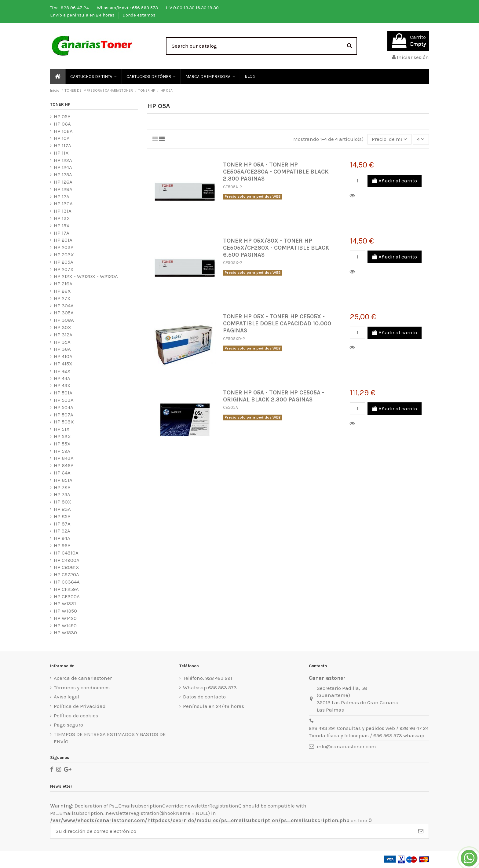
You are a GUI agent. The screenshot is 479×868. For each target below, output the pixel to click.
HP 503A (64, 400)
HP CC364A (67, 582)
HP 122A (63, 160)
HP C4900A (67, 560)
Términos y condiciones (82, 687)
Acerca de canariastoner (83, 678)
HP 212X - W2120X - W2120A (86, 276)
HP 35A (62, 342)
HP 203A (64, 247)
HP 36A (62, 349)
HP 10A (62, 138)
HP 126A (63, 182)
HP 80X (62, 502)
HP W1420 (65, 618)
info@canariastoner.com (346, 746)
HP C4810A (66, 553)
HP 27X (62, 298)
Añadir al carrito (395, 181)
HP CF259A (66, 589)
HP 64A (62, 473)
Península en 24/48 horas (214, 706)
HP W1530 (65, 632)
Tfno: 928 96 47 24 (70, 8)
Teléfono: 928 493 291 (208, 678)
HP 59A (62, 451)
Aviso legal (67, 697)
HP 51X (62, 429)
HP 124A (63, 167)
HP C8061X (66, 567)
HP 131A (63, 211)
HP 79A (62, 494)
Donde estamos (139, 15)
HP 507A (64, 415)
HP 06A (62, 124)
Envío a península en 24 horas (83, 15)
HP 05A (62, 116)
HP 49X (62, 385)
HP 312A (63, 335)
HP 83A (62, 509)
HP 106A (63, 131)
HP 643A (64, 458)
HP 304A (64, 306)
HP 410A (63, 356)
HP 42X (62, 371)
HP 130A (63, 203)
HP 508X (64, 422)
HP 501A (63, 393)
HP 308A (64, 320)
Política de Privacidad (80, 706)
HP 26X (62, 291)
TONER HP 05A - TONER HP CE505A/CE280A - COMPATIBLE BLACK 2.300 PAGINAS (276, 172)
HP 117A (62, 145)
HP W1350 (65, 611)
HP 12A (62, 196)
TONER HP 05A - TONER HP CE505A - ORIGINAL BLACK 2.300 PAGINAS (274, 396)
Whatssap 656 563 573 (210, 687)
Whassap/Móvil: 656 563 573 (128, 8)
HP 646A (64, 465)
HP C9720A (66, 574)
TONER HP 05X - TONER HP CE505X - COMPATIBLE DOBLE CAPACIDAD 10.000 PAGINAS (277, 323)
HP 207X (64, 269)
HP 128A (63, 189)
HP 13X (62, 218)
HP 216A (63, 284)
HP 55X (62, 444)
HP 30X (62, 327)
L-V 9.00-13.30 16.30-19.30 (193, 8)
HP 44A (62, 378)
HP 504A (64, 407)
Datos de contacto (204, 697)
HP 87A (62, 524)
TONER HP (60, 104)
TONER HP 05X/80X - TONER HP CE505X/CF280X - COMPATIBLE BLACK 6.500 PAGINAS (276, 248)
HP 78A (62, 487)
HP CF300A (67, 596)
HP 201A (63, 240)
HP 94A (62, 538)
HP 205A (64, 262)
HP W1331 (65, 603)
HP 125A (63, 174)
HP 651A (63, 480)
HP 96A (62, 545)
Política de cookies (76, 716)
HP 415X (63, 364)
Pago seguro (68, 725)
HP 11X (61, 153)
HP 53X (62, 436)
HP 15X (62, 225)
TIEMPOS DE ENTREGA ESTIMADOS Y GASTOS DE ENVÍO (110, 738)
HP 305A (64, 313)
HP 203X (64, 255)
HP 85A (62, 516)
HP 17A (62, 233)
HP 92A (62, 531)
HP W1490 (65, 625)
